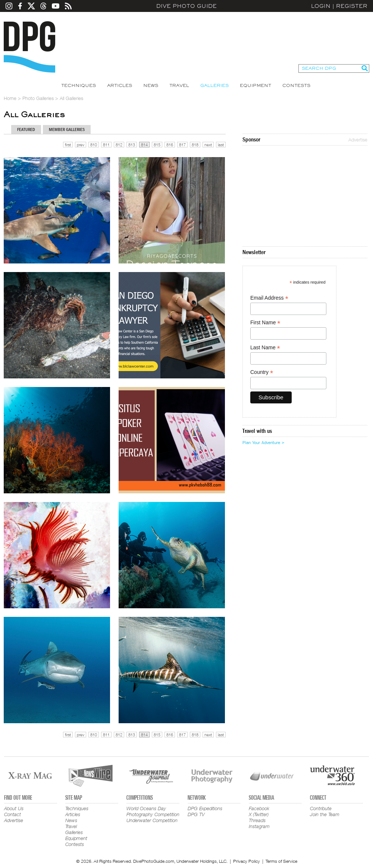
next (208, 145)
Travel (179, 85)
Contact (12, 814)
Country (262, 372)
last (221, 145)
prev (81, 145)
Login (321, 6)
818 (195, 145)
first (68, 145)
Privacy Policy (247, 861)
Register (352, 6)
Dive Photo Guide (186, 6)
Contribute (321, 808)
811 (106, 145)
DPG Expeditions (205, 808)
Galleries (214, 85)
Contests (296, 85)
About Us (14, 808)
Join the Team (325, 814)
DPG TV (196, 814)
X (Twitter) (259, 814)
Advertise (358, 140)
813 (132, 145)
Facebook (259, 808)
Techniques (79, 85)
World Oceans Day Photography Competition (153, 811)
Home (10, 98)
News (151, 85)
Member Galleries (67, 129)
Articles (120, 85)
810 (94, 145)
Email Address (269, 298)
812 (119, 145)
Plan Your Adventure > (263, 443)
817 (182, 145)
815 (157, 145)
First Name (265, 323)
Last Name (265, 348)
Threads (257, 820)
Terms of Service (281, 861)
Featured (26, 129)
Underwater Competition (152, 820)
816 (170, 145)
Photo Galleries (38, 98)
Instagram (259, 826)
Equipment (256, 85)
